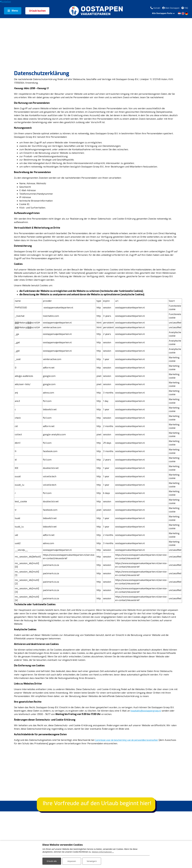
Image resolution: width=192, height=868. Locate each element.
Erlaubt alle (52, 861)
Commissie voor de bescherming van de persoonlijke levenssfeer (133, 766)
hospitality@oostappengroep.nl (35, 739)
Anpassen (72, 861)
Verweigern (92, 861)
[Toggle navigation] (13, 11)
